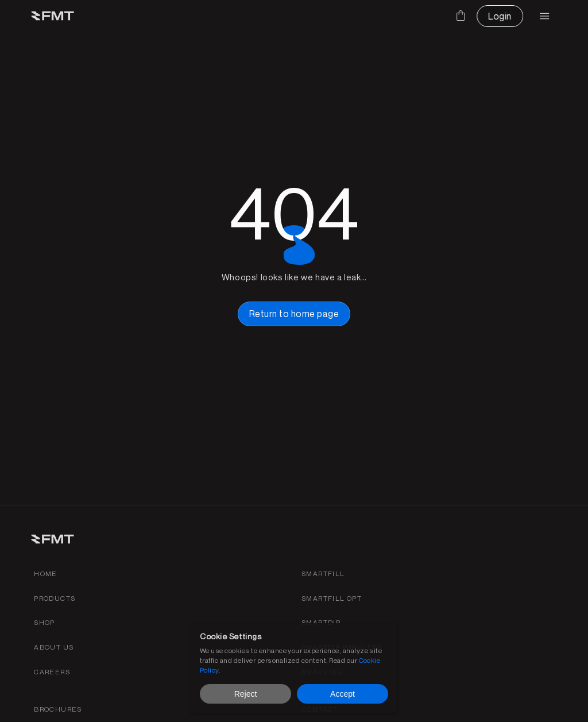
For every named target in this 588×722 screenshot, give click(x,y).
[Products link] (55, 599)
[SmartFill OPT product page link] (332, 599)
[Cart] (461, 16)
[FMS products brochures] (58, 710)
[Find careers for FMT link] (52, 672)
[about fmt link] (54, 648)
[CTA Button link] (500, 16)
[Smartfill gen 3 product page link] (323, 574)
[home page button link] (294, 314)
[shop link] (45, 623)
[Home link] (46, 574)
